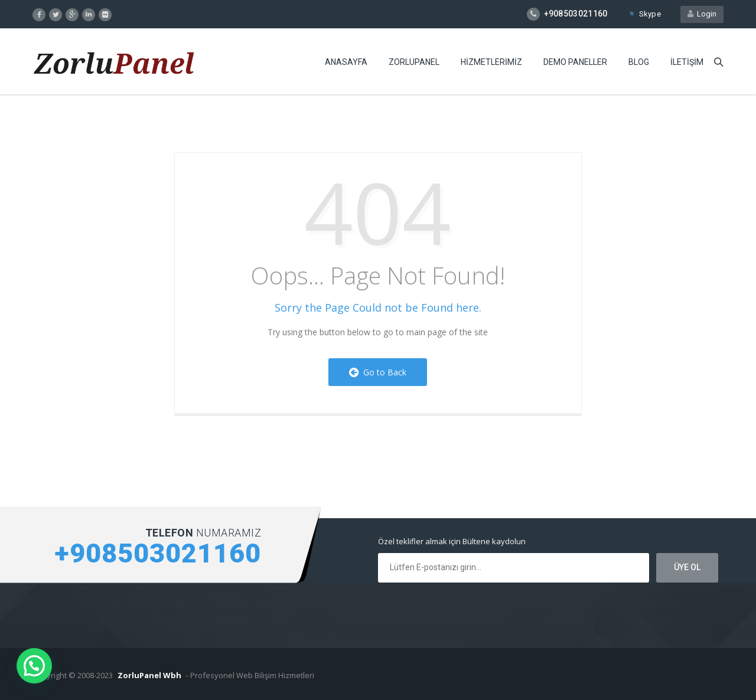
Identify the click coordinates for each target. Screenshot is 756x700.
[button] (34, 666)
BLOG (639, 62)
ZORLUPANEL (414, 62)
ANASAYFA (346, 62)
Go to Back (378, 372)
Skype (644, 14)
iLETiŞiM (687, 62)
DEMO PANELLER (575, 62)
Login (702, 14)
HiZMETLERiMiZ (491, 62)
